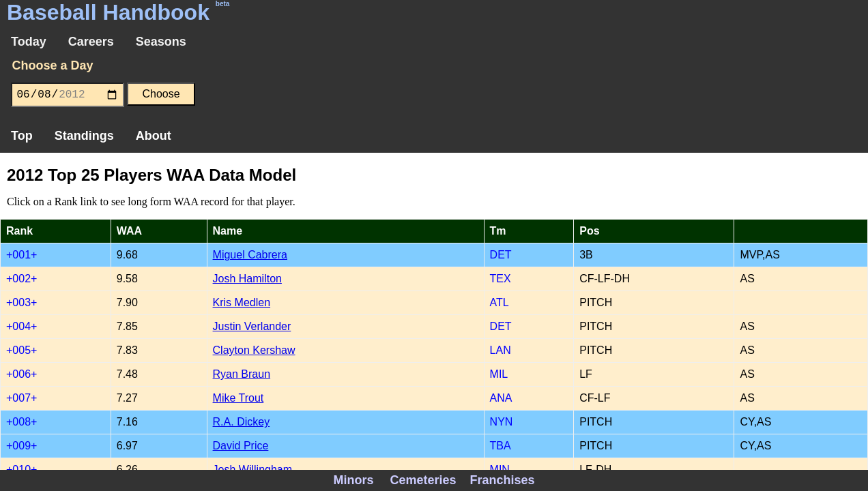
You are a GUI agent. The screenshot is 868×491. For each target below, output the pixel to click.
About (154, 136)
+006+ (21, 374)
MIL (499, 374)
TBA (501, 446)
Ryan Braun (242, 374)
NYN (502, 422)
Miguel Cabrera (250, 255)
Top (22, 136)
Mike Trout (238, 398)
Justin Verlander (252, 326)
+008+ (21, 422)
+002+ (21, 279)
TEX (501, 279)
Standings (84, 136)
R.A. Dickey (242, 422)
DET (501, 255)
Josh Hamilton (247, 279)
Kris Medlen (242, 302)
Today (29, 42)
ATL (500, 302)
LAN (501, 350)
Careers (91, 42)
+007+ (21, 398)
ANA (501, 398)
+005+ (21, 350)
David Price (241, 446)
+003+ (21, 302)
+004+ (21, 326)
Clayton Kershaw (254, 350)
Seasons (161, 42)
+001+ (21, 255)
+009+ (21, 446)
